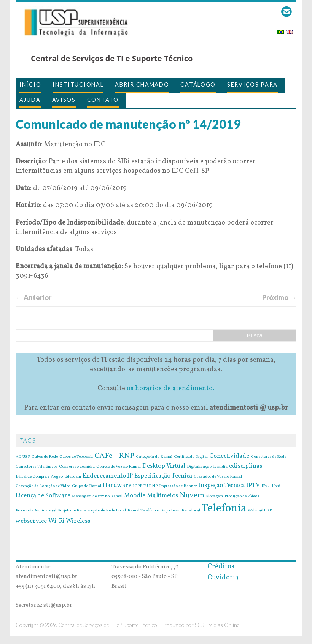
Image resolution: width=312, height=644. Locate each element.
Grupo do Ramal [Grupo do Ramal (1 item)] (87, 486)
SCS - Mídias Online (217, 625)
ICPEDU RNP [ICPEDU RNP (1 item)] (145, 486)
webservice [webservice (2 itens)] (31, 521)
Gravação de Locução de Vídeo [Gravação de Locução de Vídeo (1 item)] (43, 486)
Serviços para (252, 85)
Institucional (78, 85)
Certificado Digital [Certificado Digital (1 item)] (191, 457)
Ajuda (30, 100)
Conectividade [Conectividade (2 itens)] (229, 456)
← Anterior (33, 297)
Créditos (221, 567)
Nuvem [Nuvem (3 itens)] (192, 495)
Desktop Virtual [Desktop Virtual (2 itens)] (164, 466)
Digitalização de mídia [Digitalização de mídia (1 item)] (207, 467)
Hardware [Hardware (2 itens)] (117, 486)
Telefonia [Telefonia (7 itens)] (224, 509)
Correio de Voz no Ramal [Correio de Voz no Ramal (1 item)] (119, 467)
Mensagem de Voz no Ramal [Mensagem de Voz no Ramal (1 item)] (97, 497)
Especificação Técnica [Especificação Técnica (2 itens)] (163, 476)
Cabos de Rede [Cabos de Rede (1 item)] (45, 457)
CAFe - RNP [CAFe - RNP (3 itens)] (114, 456)
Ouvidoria (223, 578)
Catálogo (198, 85)
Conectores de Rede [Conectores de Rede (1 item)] (268, 457)
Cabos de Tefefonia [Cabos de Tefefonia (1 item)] (76, 457)
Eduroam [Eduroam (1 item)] (73, 477)
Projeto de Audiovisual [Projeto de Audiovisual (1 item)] (36, 511)
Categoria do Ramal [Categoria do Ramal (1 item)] (154, 457)
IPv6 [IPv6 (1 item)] (276, 486)
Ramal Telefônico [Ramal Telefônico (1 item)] (143, 511)
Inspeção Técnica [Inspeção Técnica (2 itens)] (221, 486)
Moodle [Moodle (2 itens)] (135, 496)
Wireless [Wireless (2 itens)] (78, 521)
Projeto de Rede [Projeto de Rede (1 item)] (72, 511)
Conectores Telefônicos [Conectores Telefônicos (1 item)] (37, 467)
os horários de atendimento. (171, 388)
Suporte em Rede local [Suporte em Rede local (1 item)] (180, 511)
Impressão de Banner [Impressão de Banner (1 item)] (178, 486)
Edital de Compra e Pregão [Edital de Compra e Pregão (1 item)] (39, 477)
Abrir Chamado (142, 85)
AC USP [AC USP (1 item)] (23, 457)
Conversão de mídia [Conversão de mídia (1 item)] (77, 467)
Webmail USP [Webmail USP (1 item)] (260, 511)
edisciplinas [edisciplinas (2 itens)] (246, 466)
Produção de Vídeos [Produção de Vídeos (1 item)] (242, 497)
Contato (103, 100)
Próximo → (279, 297)
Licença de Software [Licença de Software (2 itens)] (43, 496)
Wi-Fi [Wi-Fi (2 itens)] (56, 521)
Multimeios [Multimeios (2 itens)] (162, 496)
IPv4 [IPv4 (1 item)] (266, 486)
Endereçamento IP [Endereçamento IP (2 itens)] (108, 476)
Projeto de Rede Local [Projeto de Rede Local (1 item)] (107, 511)
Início (30, 85)
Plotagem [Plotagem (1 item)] (214, 497)
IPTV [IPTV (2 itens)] (253, 486)
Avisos (64, 100)
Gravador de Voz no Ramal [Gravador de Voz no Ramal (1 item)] (218, 477)
